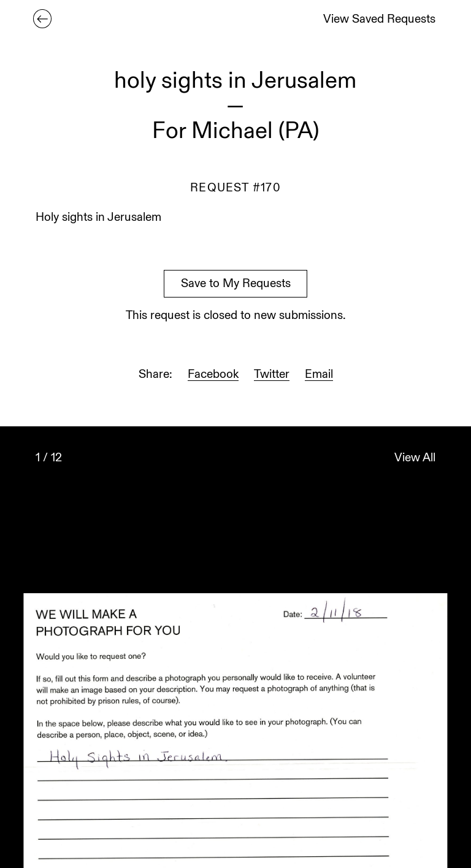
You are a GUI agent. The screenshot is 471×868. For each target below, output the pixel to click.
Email (319, 375)
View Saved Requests (379, 20)
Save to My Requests (236, 284)
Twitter (272, 375)
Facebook (213, 375)
